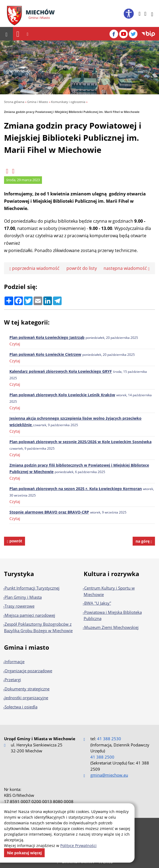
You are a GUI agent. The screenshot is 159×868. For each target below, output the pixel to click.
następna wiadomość (127, 268)
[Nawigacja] (18, 34)
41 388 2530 (109, 739)
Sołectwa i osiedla (21, 707)
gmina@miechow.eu (109, 775)
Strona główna (14, 102)
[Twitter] (133, 34)
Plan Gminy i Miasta (23, 597)
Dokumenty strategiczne (27, 689)
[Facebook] (114, 34)
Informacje (15, 662)
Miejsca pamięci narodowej (30, 615)
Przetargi (13, 680)
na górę (144, 541)
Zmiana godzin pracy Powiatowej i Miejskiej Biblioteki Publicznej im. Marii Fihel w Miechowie (72, 112)
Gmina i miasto (27, 647)
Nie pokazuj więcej (24, 853)
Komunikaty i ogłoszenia (68, 102)
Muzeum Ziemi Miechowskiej (111, 627)
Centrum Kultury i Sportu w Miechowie (109, 591)
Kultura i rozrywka (111, 574)
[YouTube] (123, 34)
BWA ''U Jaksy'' (98, 603)
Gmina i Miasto (38, 102)
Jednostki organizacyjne (26, 698)
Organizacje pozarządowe (28, 671)
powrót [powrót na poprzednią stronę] (15, 541)
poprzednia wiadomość (34, 268)
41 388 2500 (102, 757)
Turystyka (19, 574)
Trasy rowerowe (20, 606)
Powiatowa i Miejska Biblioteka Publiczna (113, 615)
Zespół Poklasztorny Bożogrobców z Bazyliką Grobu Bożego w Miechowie (38, 627)
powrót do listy (82, 268)
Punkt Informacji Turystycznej (32, 588)
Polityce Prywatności (78, 845)
